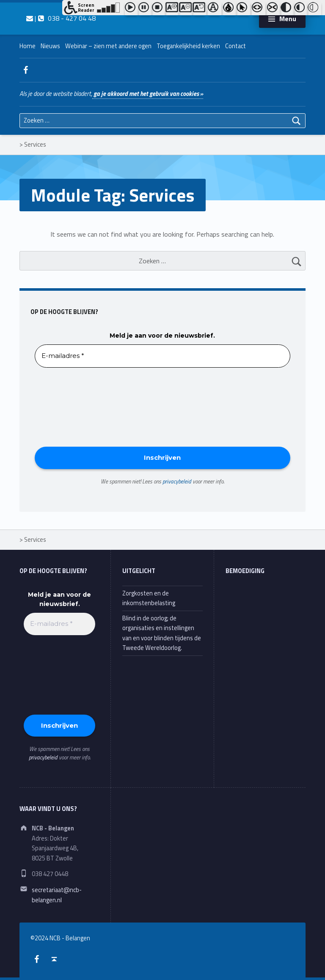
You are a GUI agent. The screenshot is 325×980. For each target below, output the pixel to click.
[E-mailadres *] (162, 356)
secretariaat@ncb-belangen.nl (57, 895)
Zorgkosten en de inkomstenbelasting (149, 598)
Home (28, 46)
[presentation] (69, 407)
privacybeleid (177, 481)
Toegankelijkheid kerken (188, 46)
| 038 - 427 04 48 (61, 18)
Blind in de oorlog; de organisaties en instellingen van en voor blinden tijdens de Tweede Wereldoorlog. (162, 633)
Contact (235, 46)
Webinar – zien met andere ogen (108, 46)
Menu (288, 19)
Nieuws (50, 46)
